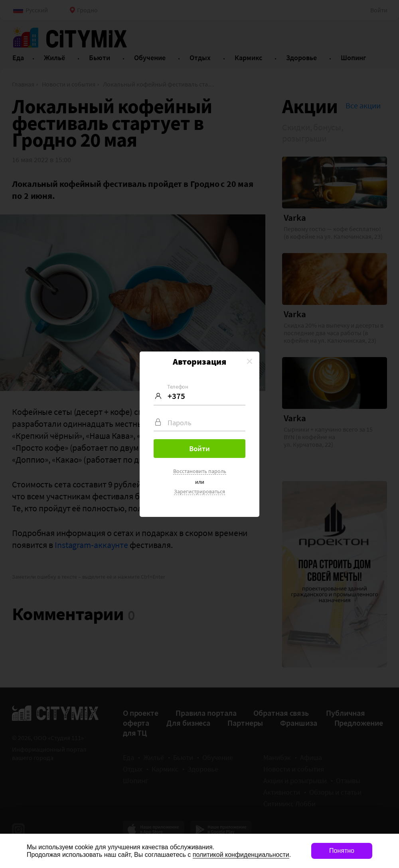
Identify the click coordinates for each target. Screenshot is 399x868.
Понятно (342, 851)
